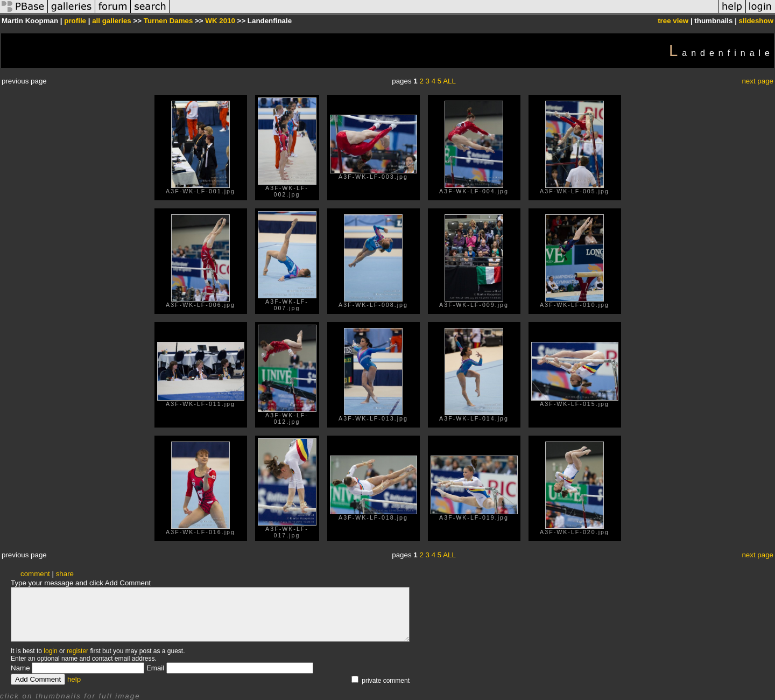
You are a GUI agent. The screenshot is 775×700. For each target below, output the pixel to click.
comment (35, 574)
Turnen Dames (168, 21)
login (50, 651)
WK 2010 (220, 21)
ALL (449, 81)
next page (758, 81)
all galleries (112, 21)
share (65, 574)
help (74, 679)
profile (75, 21)
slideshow (756, 21)
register (77, 651)
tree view (673, 21)
